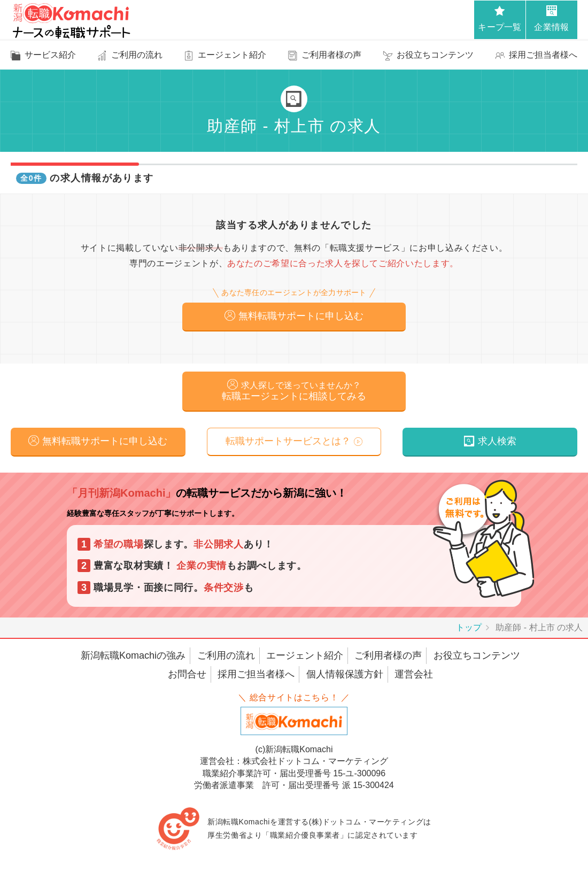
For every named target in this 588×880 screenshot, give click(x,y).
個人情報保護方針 (345, 677)
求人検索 (497, 444)
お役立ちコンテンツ (477, 658)
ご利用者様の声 (388, 658)
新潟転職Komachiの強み (133, 658)
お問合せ (187, 677)
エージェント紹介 (305, 658)
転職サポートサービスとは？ (288, 444)
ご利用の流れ (226, 658)
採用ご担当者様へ (256, 677)
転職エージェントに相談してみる (294, 392)
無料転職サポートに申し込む (301, 317)
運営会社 (414, 677)
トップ (469, 630)
